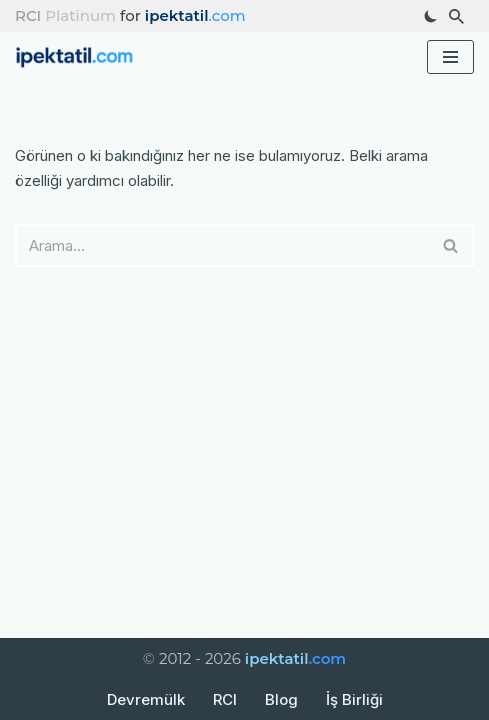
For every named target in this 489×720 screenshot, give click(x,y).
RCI (225, 699)
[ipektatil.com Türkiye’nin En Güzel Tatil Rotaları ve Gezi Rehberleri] (80, 57)
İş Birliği (354, 699)
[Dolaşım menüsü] (450, 57)
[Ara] (456, 16)
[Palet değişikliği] (431, 16)
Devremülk (146, 699)
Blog (281, 699)
